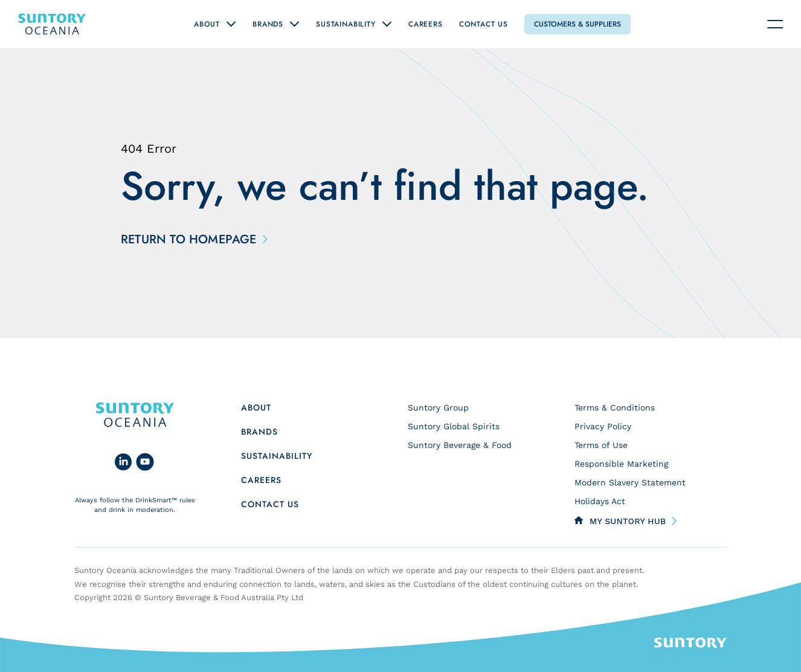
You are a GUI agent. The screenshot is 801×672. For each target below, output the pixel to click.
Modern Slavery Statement (630, 482)
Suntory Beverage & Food (460, 445)
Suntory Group (438, 408)
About (207, 24)
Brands (268, 24)
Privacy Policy (603, 426)
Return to (192, 240)
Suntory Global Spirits (454, 426)
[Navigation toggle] (775, 24)
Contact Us (484, 24)
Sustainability (346, 24)
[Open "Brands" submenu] (294, 24)
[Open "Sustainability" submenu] (387, 24)
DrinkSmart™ (156, 500)
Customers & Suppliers (577, 24)
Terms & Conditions (615, 408)
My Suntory (628, 521)
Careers (426, 24)
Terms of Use (601, 445)
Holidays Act (600, 501)
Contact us (270, 504)
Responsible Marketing (621, 464)
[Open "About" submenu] (231, 24)
